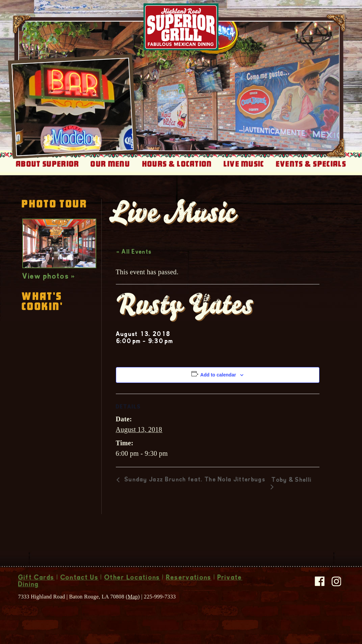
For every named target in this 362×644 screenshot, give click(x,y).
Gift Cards (36, 578)
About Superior (47, 164)
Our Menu (110, 164)
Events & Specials (311, 164)
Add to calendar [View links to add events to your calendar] (218, 375)
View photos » (49, 277)
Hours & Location (177, 164)
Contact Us (80, 578)
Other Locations (132, 578)
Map (133, 597)
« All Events (134, 252)
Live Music (244, 164)
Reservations (189, 578)
